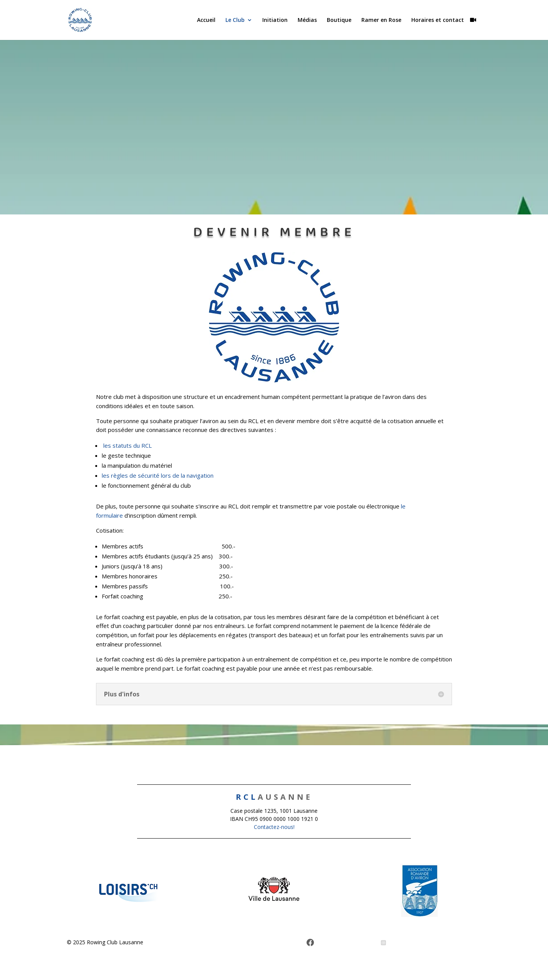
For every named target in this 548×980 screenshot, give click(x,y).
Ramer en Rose (381, 20)
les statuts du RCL (127, 445)
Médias (307, 20)
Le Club (235, 20)
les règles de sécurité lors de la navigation (158, 475)
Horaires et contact (438, 20)
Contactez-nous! (274, 827)
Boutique (339, 20)
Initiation (275, 20)
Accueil (206, 20)
